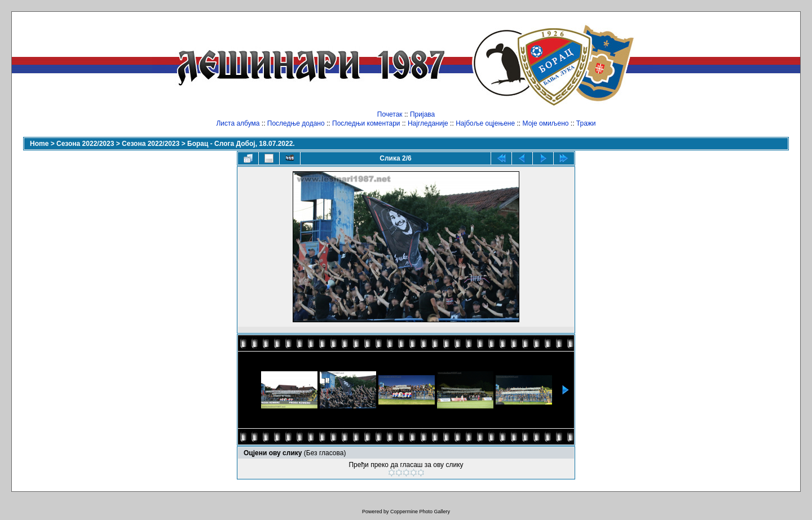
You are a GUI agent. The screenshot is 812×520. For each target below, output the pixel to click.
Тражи (586, 123)
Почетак (390, 114)
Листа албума (238, 123)
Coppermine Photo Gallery (420, 512)
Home (39, 144)
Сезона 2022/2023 (85, 144)
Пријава (422, 114)
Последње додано (296, 123)
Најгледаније (428, 123)
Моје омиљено (546, 123)
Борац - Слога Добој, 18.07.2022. (241, 144)
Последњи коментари (366, 123)
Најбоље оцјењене (485, 123)
